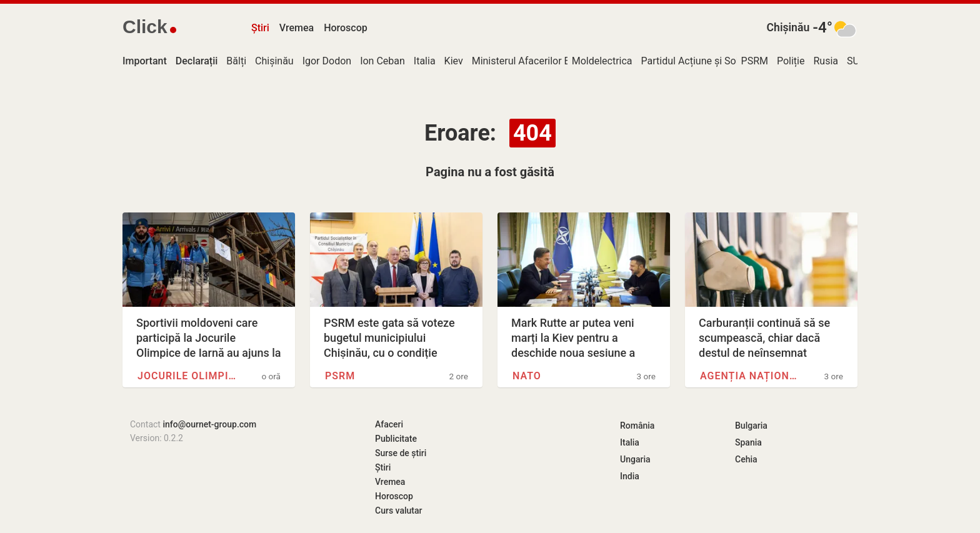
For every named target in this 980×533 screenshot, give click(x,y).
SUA (856, 61)
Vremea (297, 28)
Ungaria (635, 459)
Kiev (454, 61)
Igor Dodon (327, 61)
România (637, 426)
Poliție (791, 61)
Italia (425, 61)
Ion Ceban (382, 61)
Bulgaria (751, 426)
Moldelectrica (602, 61)
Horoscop (346, 28)
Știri (260, 28)
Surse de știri (401, 453)
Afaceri (389, 424)
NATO (527, 376)
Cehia (746, 459)
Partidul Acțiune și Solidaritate (708, 61)
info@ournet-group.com (209, 424)
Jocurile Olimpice (187, 376)
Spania (748, 442)
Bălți (236, 61)
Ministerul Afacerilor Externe (535, 61)
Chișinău (788, 27)
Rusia (826, 61)
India (630, 476)
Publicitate (396, 439)
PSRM (755, 61)
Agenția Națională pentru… (750, 376)
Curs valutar (398, 511)
